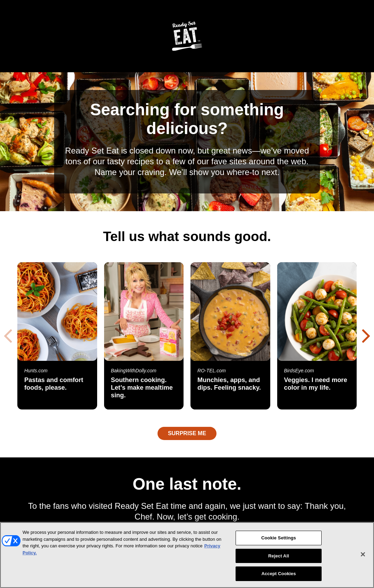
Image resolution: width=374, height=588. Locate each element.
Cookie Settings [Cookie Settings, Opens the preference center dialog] (279, 538)
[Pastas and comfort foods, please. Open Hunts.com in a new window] (57, 336)
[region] (187, 555)
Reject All (279, 556)
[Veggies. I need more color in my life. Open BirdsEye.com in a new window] (317, 336)
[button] (366, 335)
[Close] (363, 554)
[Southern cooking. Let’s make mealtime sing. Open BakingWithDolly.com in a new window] (144, 336)
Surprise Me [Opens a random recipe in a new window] (187, 433)
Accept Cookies (278, 574)
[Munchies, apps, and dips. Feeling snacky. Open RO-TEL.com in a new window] (230, 336)
